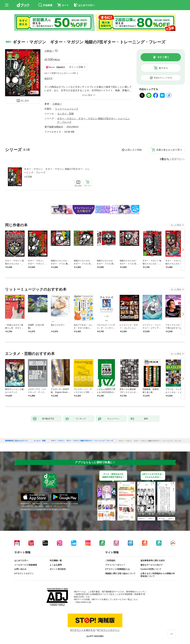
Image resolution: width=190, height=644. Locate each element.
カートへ (163, 68)
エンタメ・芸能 (65, 114)
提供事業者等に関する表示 (153, 561)
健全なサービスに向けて (152, 565)
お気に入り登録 (133, 150)
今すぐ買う (163, 57)
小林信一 (49, 51)
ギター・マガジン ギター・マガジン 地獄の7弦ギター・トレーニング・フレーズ (57, 171)
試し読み (25, 101)
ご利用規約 (110, 561)
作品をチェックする (163, 78)
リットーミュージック (67, 109)
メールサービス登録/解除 (26, 565)
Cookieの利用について (151, 569)
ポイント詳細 (76, 67)
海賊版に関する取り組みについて (120, 573)
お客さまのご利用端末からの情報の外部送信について (158, 575)
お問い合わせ (20, 569)
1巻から (165, 159)
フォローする (56, 51)
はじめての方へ (21, 561)
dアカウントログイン (24, 573)
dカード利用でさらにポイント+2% (60, 73)
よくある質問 (56, 565)
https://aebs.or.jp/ (84, 602)
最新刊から (178, 159)
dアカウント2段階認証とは (117, 569)
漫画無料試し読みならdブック (16, 441)
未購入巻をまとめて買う (169, 150)
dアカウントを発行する (83, 630)
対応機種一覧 (56, 561)
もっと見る (176, 225)
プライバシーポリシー (115, 565)
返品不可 (48, 78)
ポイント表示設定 (58, 569)
